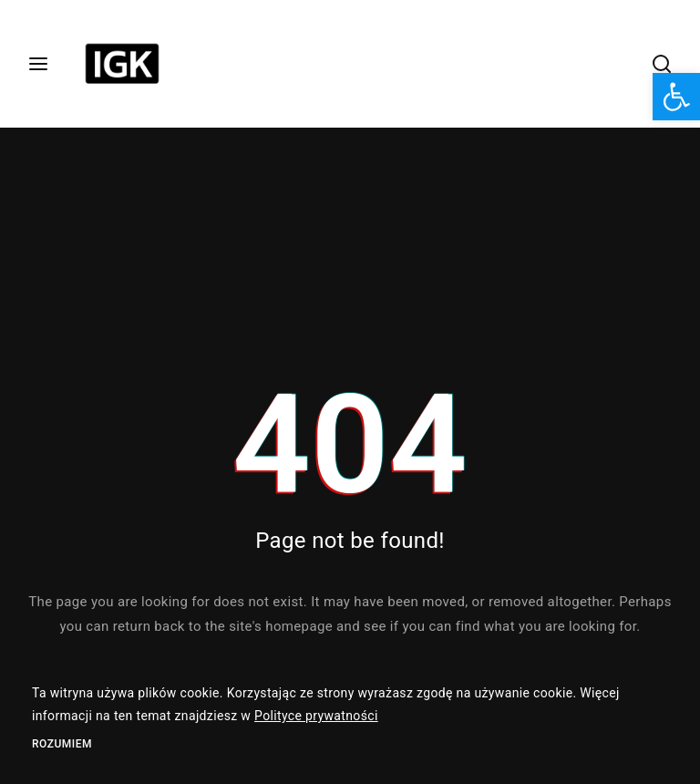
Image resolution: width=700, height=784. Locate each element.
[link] (676, 97)
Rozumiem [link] (62, 744)
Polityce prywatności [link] (316, 716)
